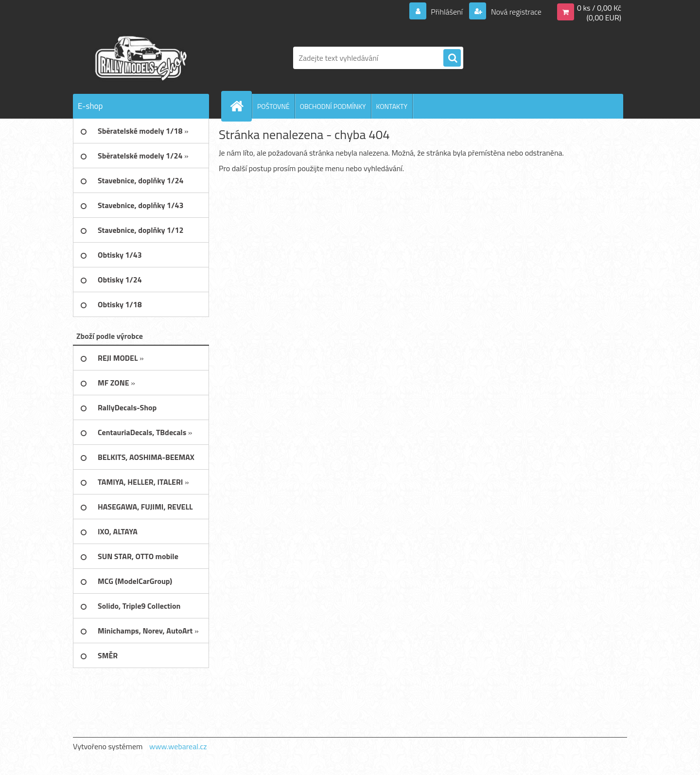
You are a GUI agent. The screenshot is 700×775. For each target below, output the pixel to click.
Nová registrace (515, 12)
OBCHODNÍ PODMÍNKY (333, 106)
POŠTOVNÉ (273, 106)
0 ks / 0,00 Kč (599, 8)
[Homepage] (241, 106)
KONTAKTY (392, 106)
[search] (452, 58)
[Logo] (140, 58)
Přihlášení (447, 12)
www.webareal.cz (178, 746)
